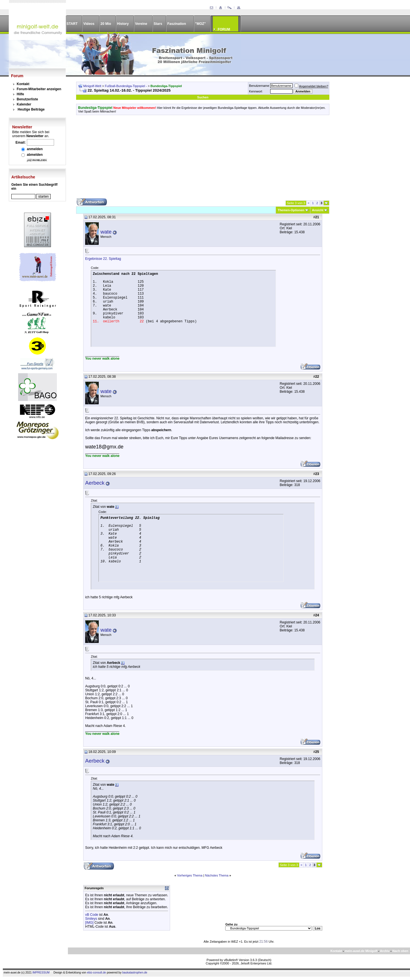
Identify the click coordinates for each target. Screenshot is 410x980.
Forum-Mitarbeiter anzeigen (39, 89)
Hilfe (20, 94)
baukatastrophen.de (135, 973)
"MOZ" (200, 24)
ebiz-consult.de (96, 973)
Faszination (177, 24)
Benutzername (259, 86)
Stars (158, 24)
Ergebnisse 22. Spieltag (103, 259)
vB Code (92, 915)
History (123, 24)
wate (106, 232)
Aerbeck (95, 483)
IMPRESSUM (41, 973)
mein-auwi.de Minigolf (361, 951)
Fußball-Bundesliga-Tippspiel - (126, 86)
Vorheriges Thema (190, 875)
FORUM (224, 29)
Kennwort (256, 91)
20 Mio (106, 24)
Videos (89, 24)
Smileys (91, 919)
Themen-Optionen (291, 210)
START (72, 24)
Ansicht (318, 210)
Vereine (141, 24)
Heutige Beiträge (31, 109)
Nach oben (400, 951)
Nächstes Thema (217, 875)
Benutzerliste (27, 99)
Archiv (385, 951)
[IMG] (89, 923)
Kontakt (23, 84)
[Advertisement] (203, 159)
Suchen (203, 97)
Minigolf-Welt (92, 86)
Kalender (24, 104)
